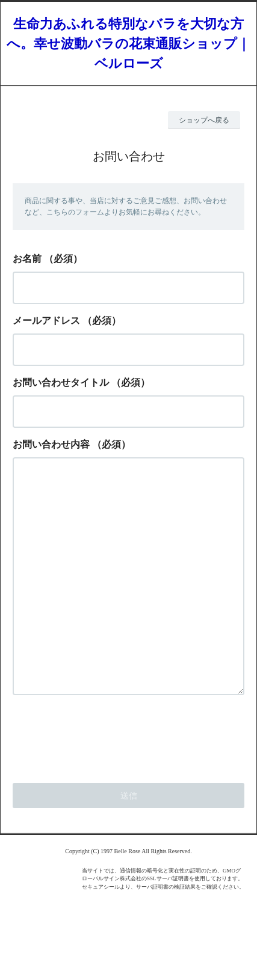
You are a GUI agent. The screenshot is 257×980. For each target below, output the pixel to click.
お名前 (27, 259)
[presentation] (104, 784)
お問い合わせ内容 (51, 444)
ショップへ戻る (204, 120)
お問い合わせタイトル (61, 382)
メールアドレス (46, 321)
